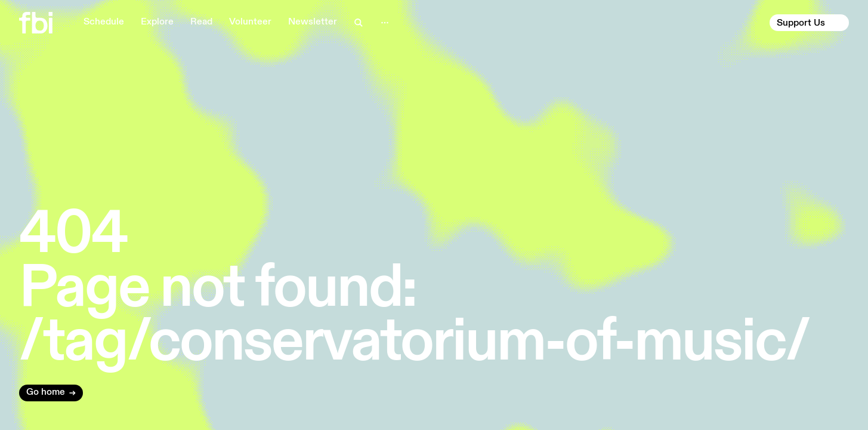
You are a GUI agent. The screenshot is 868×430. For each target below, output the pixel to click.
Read (201, 22)
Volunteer (250, 22)
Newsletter (313, 22)
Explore (157, 22)
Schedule (104, 22)
